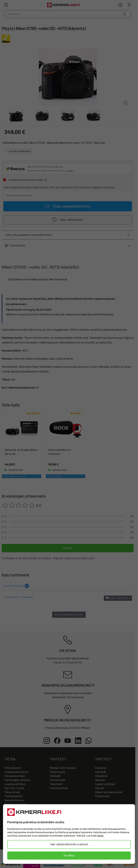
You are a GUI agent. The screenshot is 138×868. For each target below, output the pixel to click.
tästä (100, 836)
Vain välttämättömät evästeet (69, 844)
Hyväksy (69, 855)
